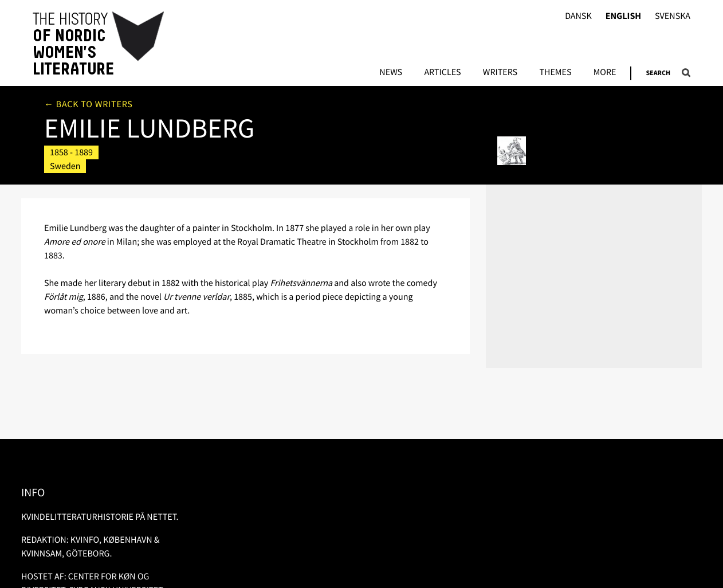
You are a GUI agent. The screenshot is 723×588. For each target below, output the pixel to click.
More (605, 73)
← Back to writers (89, 104)
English (623, 16)
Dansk (578, 16)
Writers (500, 73)
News (391, 73)
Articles (442, 73)
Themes (555, 73)
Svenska (673, 16)
